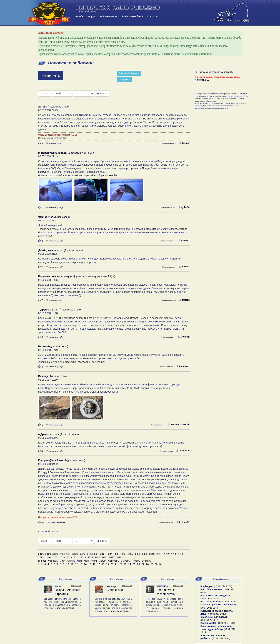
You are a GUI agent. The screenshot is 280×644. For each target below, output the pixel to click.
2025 (112, 557)
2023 (97, 557)
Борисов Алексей (179, 425)
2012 (166, 554)
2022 (91, 557)
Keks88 (184, 267)
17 (99, 564)
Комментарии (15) (57, 522)
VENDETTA (162, 586)
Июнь (87, 561)
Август (103, 561)
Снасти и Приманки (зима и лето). (218, 605)
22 (121, 564)
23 (125, 564)
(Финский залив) (61, 250)
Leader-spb (111, 586)
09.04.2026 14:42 (217, 614)
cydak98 (184, 207)
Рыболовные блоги (132, 16)
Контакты (153, 16)
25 (134, 564)
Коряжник (183, 366)
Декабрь (146, 561)
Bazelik (184, 300)
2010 (152, 554)
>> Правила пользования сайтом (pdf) (214, 72)
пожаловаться (169, 143)
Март (62, 561)
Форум (92, 16)
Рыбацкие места (109, 16)
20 (112, 564)
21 (116, 564)
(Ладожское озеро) (54, 107)
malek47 (184, 241)
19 (107, 564)
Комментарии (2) (55, 241)
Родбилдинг (207, 586)
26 (138, 564)
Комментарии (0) (55, 208)
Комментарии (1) (55, 425)
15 (90, 564)
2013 (173, 554)
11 (72, 564)
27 (143, 564)
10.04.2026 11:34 (223, 586)
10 (68, 564)
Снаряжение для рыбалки (214, 617)
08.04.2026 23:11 (226, 623)
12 (76, 564)
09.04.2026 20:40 (210, 599)
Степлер (184, 337)
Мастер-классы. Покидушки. (216, 596)
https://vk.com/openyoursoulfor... (102, 175)
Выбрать (102, 94)
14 (85, 564)
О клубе (79, 16)
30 (156, 564)
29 (152, 564)
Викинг (184, 143)
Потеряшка (124, 80)
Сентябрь (114, 561)
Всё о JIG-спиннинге (211, 589)
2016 (48, 557)
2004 (109, 554)
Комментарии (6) (55, 451)
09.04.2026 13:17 (210, 620)
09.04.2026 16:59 (210, 608)
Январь (42, 561)
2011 (159, 554)
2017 (55, 557)
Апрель (71, 561)
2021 (83, 557)
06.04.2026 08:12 (221, 638)
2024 (105, 557)
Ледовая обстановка (129, 73)
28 (147, 564)
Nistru (58, 586)
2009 (145, 554)
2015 (41, 557)
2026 (119, 557)
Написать (51, 75)
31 (161, 564)
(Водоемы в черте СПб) (67, 153)
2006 (124, 554)
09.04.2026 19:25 (227, 602)
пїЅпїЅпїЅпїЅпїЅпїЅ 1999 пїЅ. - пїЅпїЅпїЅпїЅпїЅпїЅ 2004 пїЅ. (71, 554)
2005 (117, 554)
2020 (76, 557)
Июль (94, 561)
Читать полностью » (66, 608)
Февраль (53, 561)
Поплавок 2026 (208, 623)
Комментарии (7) (55, 143)
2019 (69, 557)
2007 (131, 554)
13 (81, 564)
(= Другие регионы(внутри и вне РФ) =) (77, 276)
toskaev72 (183, 522)
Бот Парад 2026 (209, 602)
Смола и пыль (115, 590)
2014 (180, 554)
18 (103, 564)
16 (94, 564)
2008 (138, 554)
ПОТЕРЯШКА (202, 80)
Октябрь (125, 561)
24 (130, 564)
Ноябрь (136, 561)
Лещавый (183, 451)
